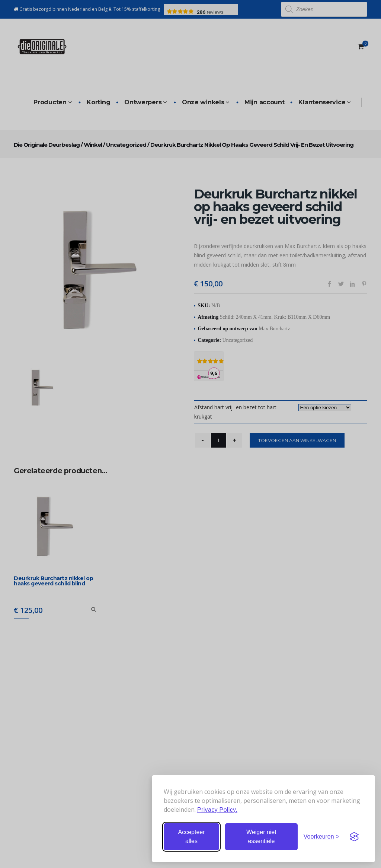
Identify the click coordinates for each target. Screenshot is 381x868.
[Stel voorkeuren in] (321, 837)
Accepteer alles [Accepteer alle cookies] (191, 837)
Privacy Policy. (217, 810)
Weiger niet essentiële (261, 837)
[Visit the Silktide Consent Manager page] (354, 837)
